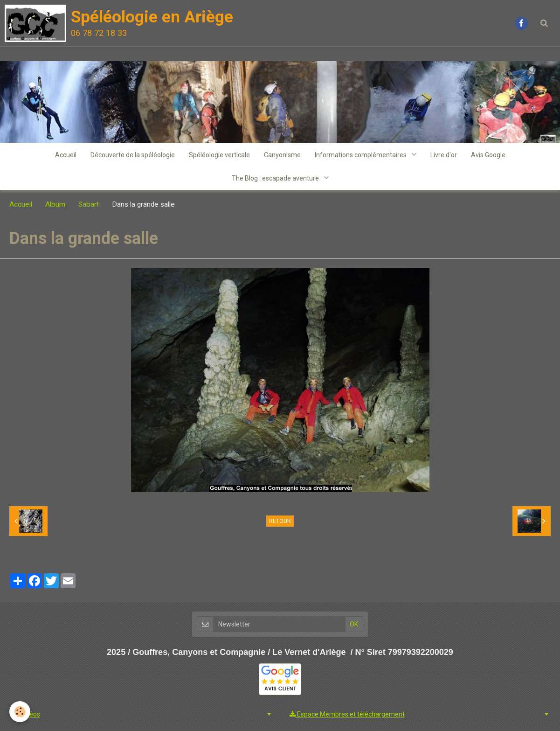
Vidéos (26, 714)
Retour (280, 521)
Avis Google (488, 155)
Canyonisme (282, 155)
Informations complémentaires (361, 155)
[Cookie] (20, 712)
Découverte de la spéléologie (133, 155)
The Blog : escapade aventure (276, 178)
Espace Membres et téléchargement (347, 714)
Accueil (66, 155)
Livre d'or (444, 155)
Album (55, 204)
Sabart (89, 204)
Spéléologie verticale (219, 155)
